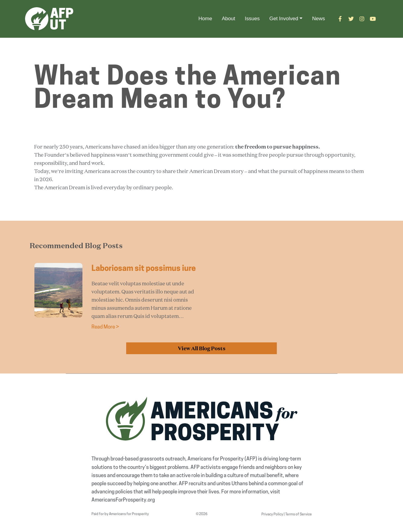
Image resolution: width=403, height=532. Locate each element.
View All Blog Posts (202, 348)
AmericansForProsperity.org (123, 500)
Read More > (105, 327)
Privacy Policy (272, 514)
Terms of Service (299, 514)
